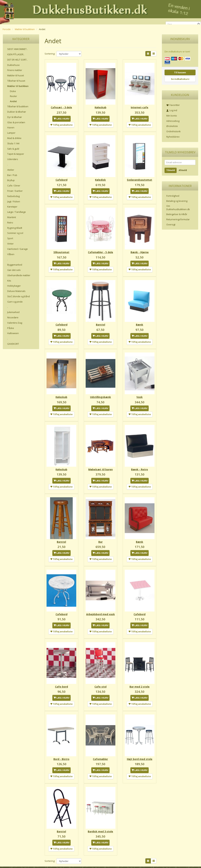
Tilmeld (171, 170)
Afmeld (183, 170)
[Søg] (199, 24)
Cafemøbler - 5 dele (100, 250)
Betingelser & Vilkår (177, 214)
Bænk (140, 322)
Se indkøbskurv (180, 79)
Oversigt (171, 224)
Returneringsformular (178, 219)
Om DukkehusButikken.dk (178, 208)
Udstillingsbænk (100, 394)
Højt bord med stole (140, 753)
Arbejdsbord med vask (100, 609)
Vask (140, 394)
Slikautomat (61, 250)
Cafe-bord (61, 681)
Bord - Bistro (61, 753)
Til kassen (180, 72)
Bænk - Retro (140, 466)
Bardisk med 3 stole (100, 825)
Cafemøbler (100, 753)
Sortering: (50, 54)
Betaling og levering (177, 201)
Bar (100, 538)
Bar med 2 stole (140, 681)
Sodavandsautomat (140, 179)
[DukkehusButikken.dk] (100, 12)
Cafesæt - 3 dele (61, 107)
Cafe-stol (100, 681)
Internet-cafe (140, 107)
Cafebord (61, 179)
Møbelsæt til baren (100, 466)
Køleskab (100, 107)
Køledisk (100, 179)
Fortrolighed (173, 196)
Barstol (100, 322)
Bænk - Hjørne (140, 250)
